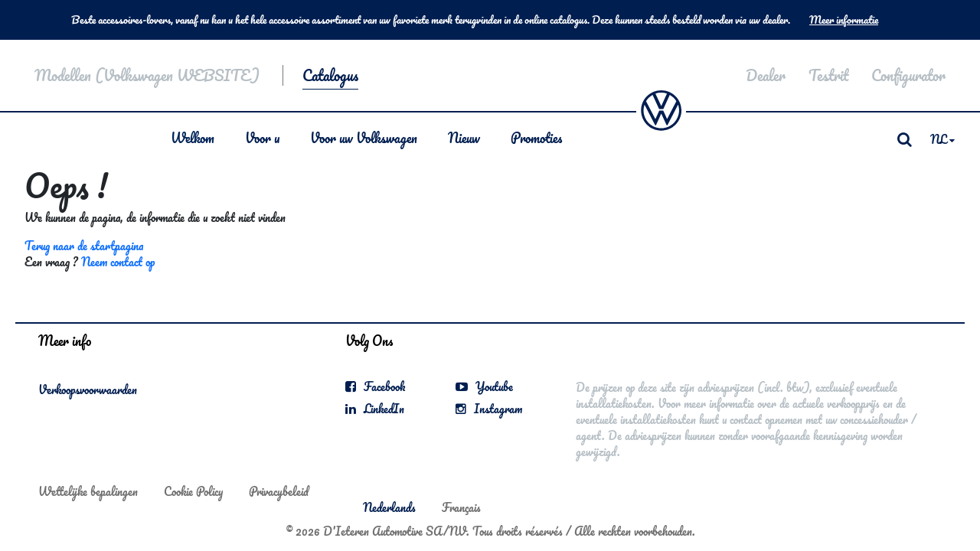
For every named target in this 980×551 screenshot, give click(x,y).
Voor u (262, 138)
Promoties (536, 138)
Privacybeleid (279, 491)
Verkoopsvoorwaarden (88, 390)
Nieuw (464, 138)
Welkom (193, 138)
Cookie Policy (193, 491)
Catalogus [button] (330, 75)
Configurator (908, 75)
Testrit (828, 75)
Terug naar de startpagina (84, 246)
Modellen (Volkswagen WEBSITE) (147, 75)
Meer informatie (844, 20)
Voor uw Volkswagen (364, 138)
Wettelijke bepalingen (88, 491)
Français (461, 507)
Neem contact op (118, 262)
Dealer (766, 75)
